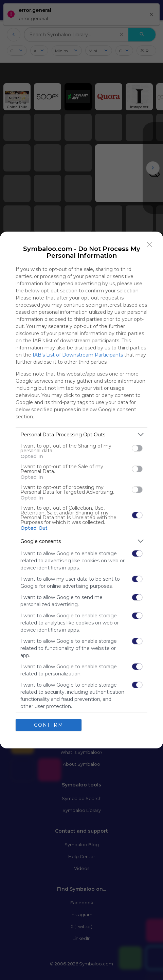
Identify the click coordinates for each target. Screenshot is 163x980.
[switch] (137, 448)
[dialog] (81, 490)
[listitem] (81, 434)
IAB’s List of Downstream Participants (78, 355)
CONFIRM (49, 725)
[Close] (150, 245)
